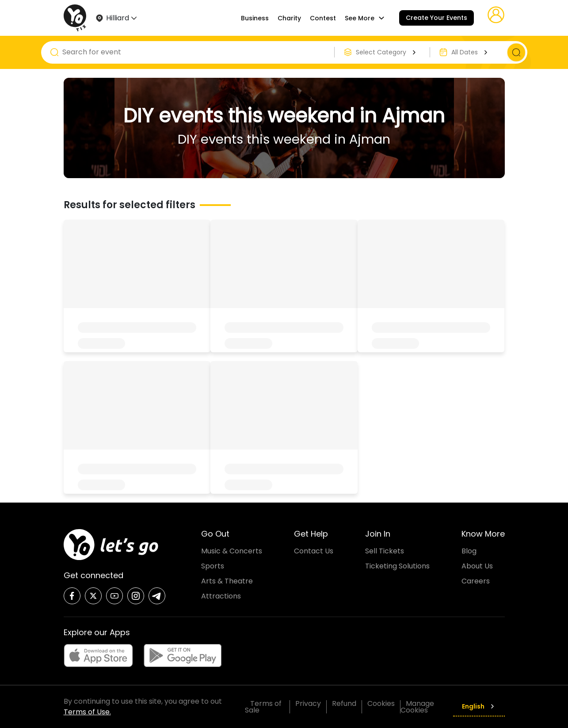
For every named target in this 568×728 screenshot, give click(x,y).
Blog (469, 551)
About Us (477, 566)
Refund (344, 703)
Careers (476, 581)
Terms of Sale (263, 707)
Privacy (308, 703)
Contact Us (314, 551)
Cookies (381, 703)
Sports (213, 566)
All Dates (471, 52)
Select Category (387, 52)
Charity (289, 18)
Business (255, 18)
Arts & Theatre (227, 581)
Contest (323, 18)
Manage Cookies (417, 707)
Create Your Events (436, 18)
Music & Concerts (232, 551)
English (479, 706)
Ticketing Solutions (397, 566)
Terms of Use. (87, 712)
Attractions (221, 596)
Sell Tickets (385, 551)
